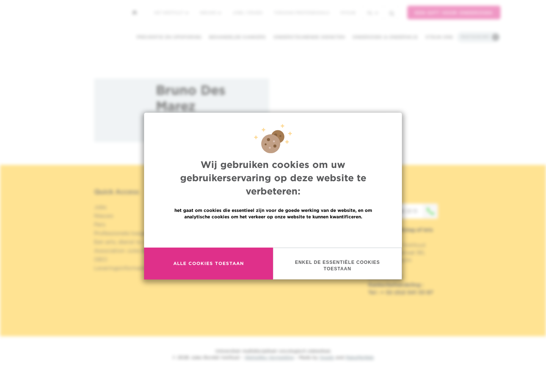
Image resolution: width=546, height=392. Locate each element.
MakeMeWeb (360, 357)
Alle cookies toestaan (209, 264)
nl (373, 13)
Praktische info (475, 37)
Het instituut (171, 13)
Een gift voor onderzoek (454, 13)
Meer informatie (273, 233)
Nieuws (210, 13)
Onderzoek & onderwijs (385, 37)
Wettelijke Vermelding (269, 357)
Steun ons (439, 37)
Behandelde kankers (237, 37)
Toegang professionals (301, 13)
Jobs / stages (247, 13)
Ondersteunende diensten (309, 37)
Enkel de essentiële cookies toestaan (337, 266)
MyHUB (348, 13)
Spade (327, 357)
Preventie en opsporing (169, 37)
